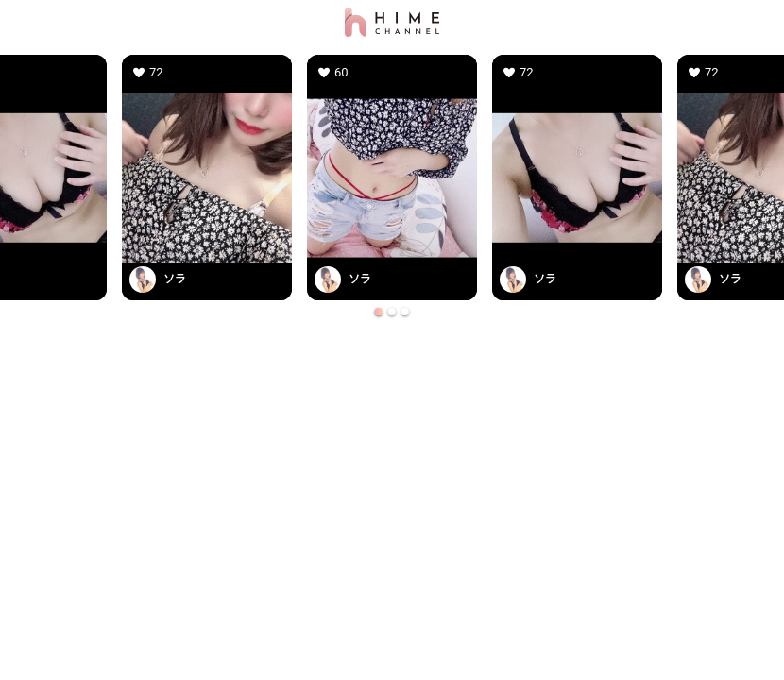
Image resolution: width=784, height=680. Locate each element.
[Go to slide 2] (392, 312)
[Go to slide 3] (405, 312)
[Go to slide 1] (379, 312)
